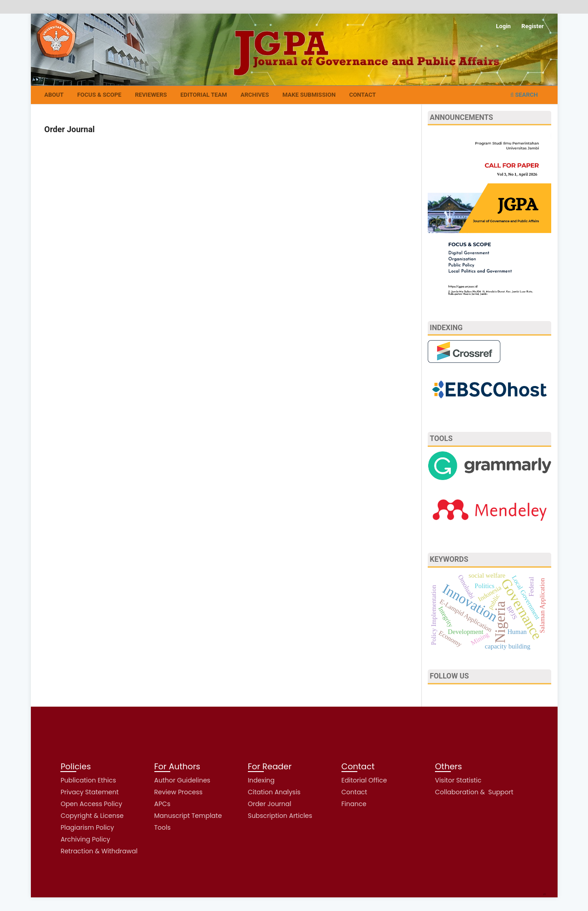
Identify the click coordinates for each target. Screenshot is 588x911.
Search (524, 95)
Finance (354, 804)
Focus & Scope (99, 95)
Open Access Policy (91, 804)
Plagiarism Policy (87, 827)
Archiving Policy (85, 839)
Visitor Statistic (458, 780)
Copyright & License (92, 816)
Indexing (261, 780)
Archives (255, 95)
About (54, 95)
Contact (363, 95)
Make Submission (309, 95)
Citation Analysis (274, 792)
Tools (163, 827)
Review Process (178, 792)
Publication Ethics (88, 780)
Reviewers (151, 95)
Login (503, 26)
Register (532, 26)
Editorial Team (204, 95)
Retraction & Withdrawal (99, 851)
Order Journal (270, 804)
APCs (163, 804)
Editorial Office (364, 780)
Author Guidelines (183, 780)
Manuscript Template (188, 816)
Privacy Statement (89, 792)
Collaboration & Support (474, 792)
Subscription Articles (280, 816)
